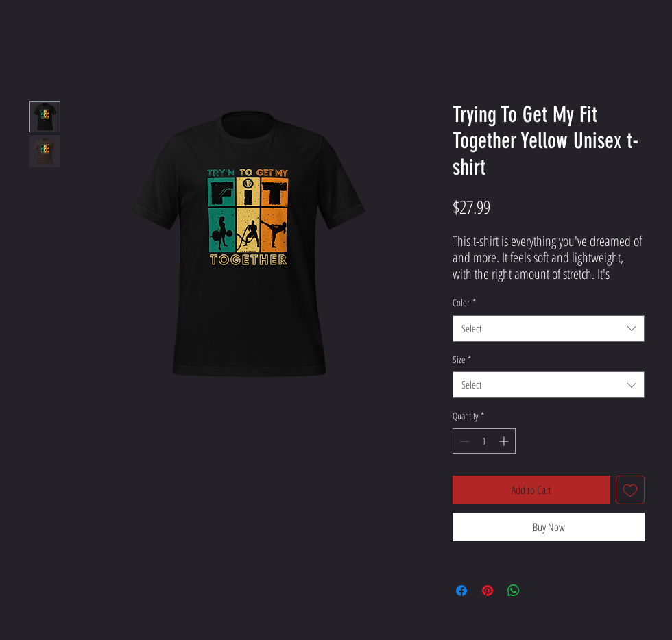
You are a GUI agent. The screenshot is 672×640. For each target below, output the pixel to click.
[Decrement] (463, 441)
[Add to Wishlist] (630, 490)
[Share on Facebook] (461, 591)
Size (462, 359)
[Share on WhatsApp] (514, 591)
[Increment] (505, 441)
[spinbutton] (484, 441)
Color (464, 303)
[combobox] (549, 329)
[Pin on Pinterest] (488, 591)
